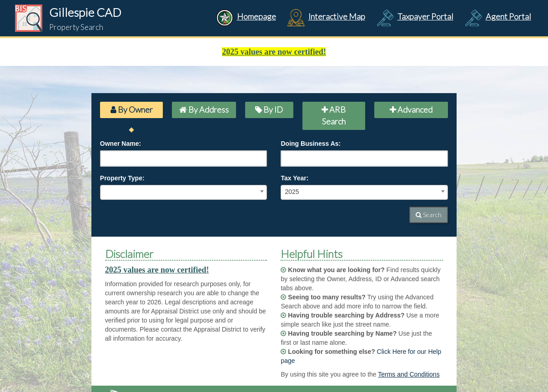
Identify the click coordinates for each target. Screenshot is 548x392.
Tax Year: (294, 178)
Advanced (411, 109)
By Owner (132, 109)
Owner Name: (121, 144)
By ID (269, 109)
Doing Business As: (311, 144)
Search (429, 215)
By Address (204, 109)
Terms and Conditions (409, 374)
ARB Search (334, 115)
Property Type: (122, 178)
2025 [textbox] (292, 192)
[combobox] (184, 192)
